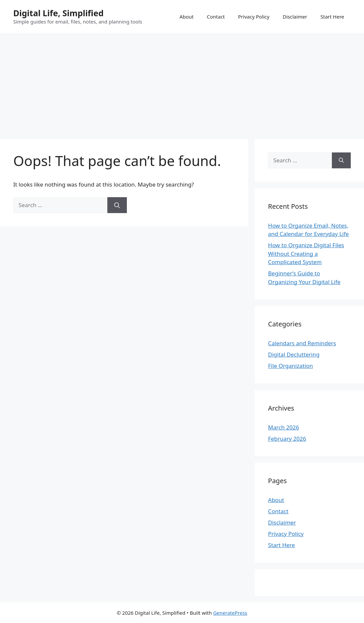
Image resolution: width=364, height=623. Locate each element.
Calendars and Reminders (302, 343)
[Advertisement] (182, 83)
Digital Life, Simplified (58, 13)
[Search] (117, 205)
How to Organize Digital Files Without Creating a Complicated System (306, 254)
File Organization (290, 366)
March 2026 (284, 427)
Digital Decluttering (294, 354)
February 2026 (287, 439)
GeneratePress (230, 613)
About (187, 17)
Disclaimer (295, 17)
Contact (216, 17)
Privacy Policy (254, 17)
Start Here (332, 17)
